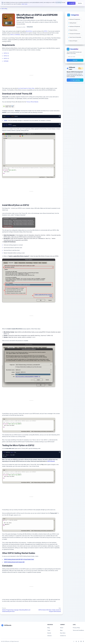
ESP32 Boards (51, 461)
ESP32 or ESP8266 (15, 35)
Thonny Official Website (32, 102)
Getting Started (30, 27)
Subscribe (75, 60)
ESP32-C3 (6, 58)
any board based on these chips (26, 88)
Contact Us (63, 636)
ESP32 (46, 31)
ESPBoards (7, 641)
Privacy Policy (76, 628)
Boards (21, 2)
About (48, 2)
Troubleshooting (36, 2)
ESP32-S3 (6, 56)
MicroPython (29, 31)
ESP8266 (6, 61)
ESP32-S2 (6, 53)
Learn (59, 2)
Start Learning (75, 80)
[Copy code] (60, 116)
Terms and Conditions (78, 630)
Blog (16, 2)
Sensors (27, 2)
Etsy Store (63, 633)
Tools (43, 2)
